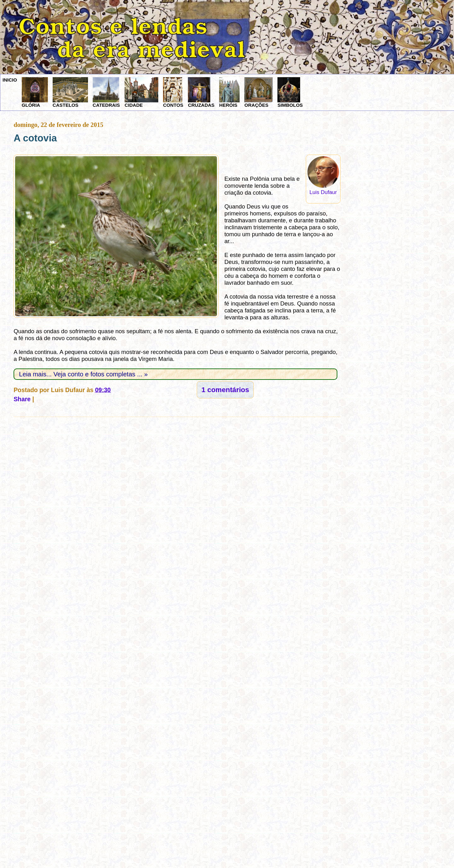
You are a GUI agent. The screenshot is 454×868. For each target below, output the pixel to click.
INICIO (10, 80)
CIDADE (141, 92)
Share (22, 399)
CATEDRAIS (106, 92)
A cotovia (35, 138)
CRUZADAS (201, 92)
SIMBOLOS (290, 92)
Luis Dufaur (323, 192)
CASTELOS (70, 92)
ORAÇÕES (259, 92)
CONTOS (173, 92)
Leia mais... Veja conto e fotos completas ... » (83, 374)
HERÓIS (229, 92)
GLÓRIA (35, 92)
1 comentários (225, 390)
